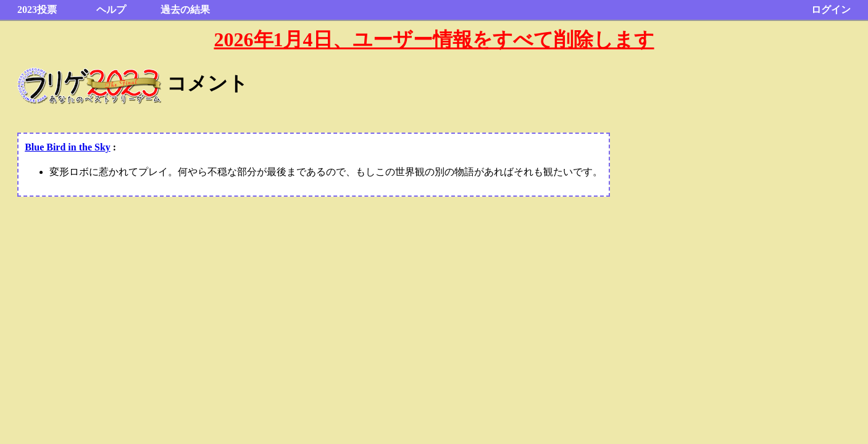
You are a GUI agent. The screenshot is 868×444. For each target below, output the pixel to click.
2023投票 (37, 10)
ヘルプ (111, 10)
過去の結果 (185, 10)
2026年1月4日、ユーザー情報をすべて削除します (434, 39)
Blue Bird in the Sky (68, 147)
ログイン (831, 10)
